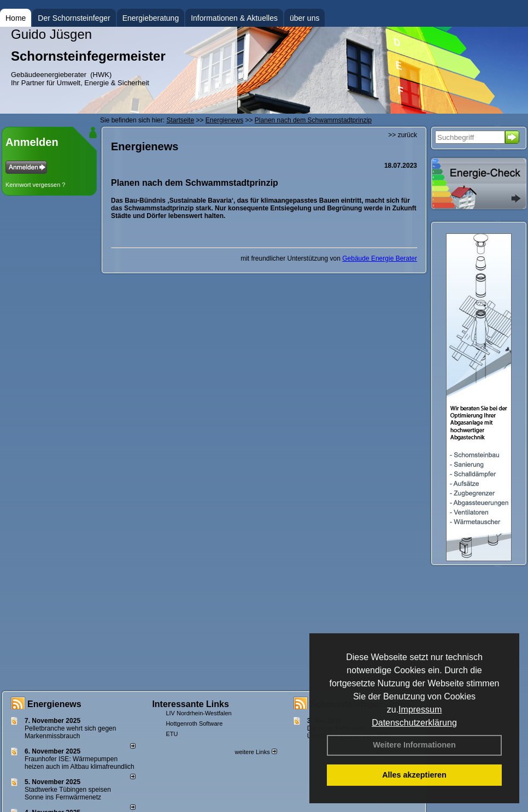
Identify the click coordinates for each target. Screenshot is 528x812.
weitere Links (256, 752)
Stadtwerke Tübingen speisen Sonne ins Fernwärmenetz (68, 793)
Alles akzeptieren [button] (414, 775)
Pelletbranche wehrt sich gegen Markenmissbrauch (70, 732)
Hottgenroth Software (194, 723)
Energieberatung (151, 18)
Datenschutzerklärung (414, 723)
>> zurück (403, 135)
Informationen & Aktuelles (234, 18)
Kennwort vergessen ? (35, 185)
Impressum (420, 710)
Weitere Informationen (414, 745)
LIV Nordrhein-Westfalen (198, 713)
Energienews (54, 704)
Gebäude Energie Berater (380, 258)
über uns (304, 18)
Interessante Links (190, 704)
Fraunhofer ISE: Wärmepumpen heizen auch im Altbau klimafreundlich (80, 763)
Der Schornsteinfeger (74, 18)
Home (16, 18)
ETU (172, 734)
